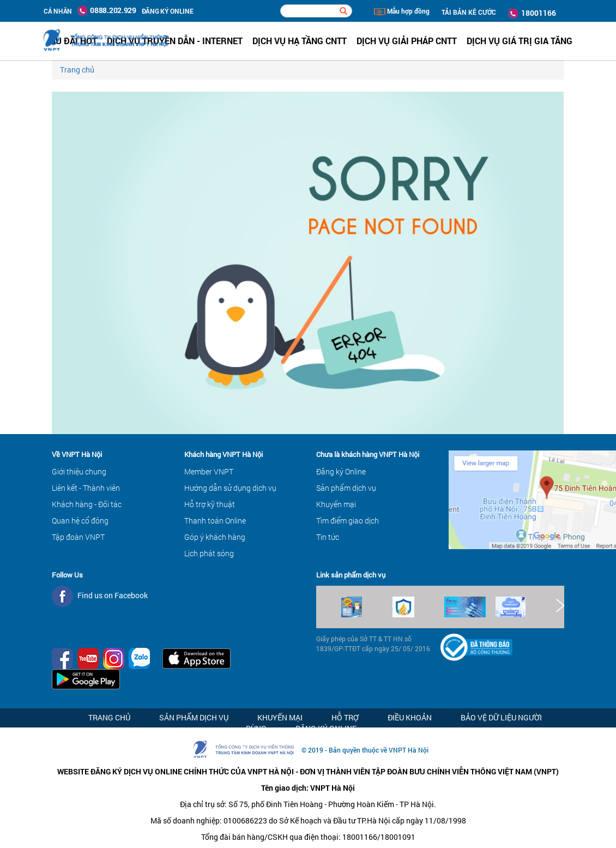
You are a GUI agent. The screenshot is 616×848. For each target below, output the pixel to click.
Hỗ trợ (345, 717)
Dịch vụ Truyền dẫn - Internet (175, 41)
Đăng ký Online (341, 471)
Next (559, 606)
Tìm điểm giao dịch (348, 521)
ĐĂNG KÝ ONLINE (168, 11)
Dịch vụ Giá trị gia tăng (520, 41)
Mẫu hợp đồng (402, 11)
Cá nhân (58, 11)
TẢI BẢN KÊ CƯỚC (469, 12)
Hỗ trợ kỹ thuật (210, 504)
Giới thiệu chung (79, 471)
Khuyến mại (336, 504)
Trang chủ (77, 70)
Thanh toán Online (215, 521)
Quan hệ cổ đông (80, 521)
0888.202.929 (107, 10)
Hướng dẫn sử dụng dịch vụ (230, 488)
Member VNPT (209, 471)
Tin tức (328, 537)
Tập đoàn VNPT (78, 537)
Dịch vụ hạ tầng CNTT (300, 41)
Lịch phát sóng (209, 553)
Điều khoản (410, 717)
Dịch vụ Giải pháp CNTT (407, 41)
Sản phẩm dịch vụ (346, 488)
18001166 (532, 13)
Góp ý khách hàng (215, 537)
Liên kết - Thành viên (86, 488)
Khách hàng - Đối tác (87, 504)
